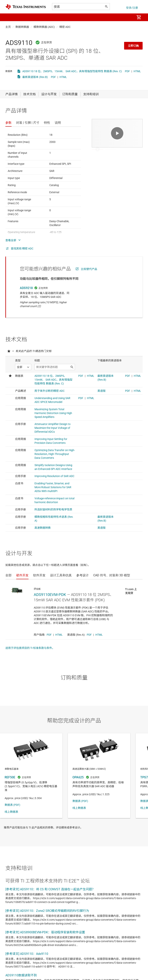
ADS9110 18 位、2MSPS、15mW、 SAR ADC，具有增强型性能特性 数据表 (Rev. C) (72, 71)
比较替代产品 (89, 269)
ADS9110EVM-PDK (50, 595)
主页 (8, 27)
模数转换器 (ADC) (44, 27)
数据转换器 (22, 27)
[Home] (26, 7)
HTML (137, 71)
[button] (9, 17)
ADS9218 (26, 288)
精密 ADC (65, 27)
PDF (127, 71)
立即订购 (133, 46)
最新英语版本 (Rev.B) (35, 77)
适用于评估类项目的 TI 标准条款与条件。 (30, 648)
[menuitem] (128, 17)
